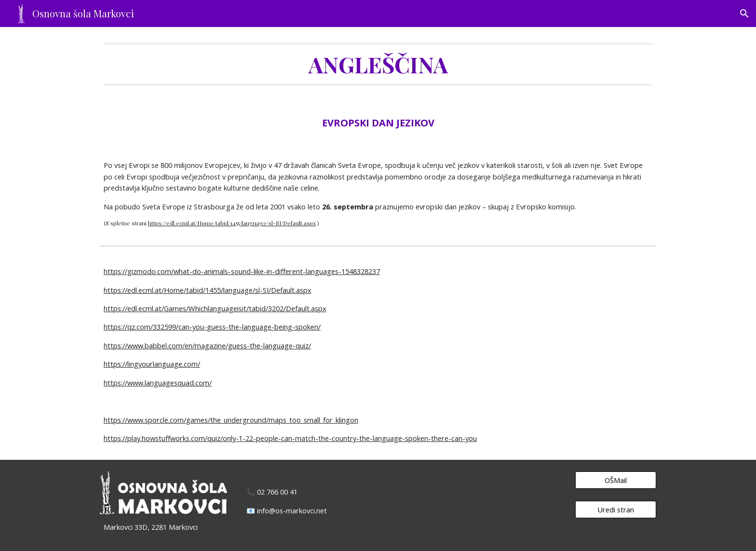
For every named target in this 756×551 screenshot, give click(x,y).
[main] (378, 64)
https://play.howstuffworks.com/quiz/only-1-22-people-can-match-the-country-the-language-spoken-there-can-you (290, 438)
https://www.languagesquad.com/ (158, 383)
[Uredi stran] (616, 509)
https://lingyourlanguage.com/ (152, 364)
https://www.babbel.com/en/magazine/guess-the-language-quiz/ (207, 345)
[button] (744, 14)
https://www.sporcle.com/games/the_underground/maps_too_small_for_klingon (231, 420)
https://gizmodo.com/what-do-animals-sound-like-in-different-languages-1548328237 (242, 271)
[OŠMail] (616, 480)
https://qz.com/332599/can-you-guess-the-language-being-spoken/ (212, 327)
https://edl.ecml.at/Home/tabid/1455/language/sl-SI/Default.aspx (232, 223)
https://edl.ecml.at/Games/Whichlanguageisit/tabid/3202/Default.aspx (215, 308)
